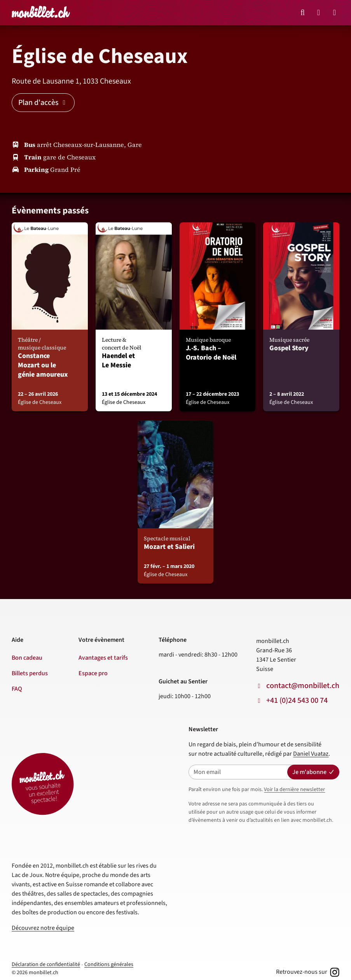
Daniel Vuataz (311, 754)
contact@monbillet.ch (303, 686)
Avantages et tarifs (103, 658)
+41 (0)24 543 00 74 (297, 700)
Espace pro (93, 673)
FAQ (17, 689)
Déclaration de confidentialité (46, 964)
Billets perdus (30, 673)
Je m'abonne (313, 772)
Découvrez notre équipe (43, 928)
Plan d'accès (43, 103)
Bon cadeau (27, 658)
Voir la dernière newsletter (294, 790)
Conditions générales (109, 964)
